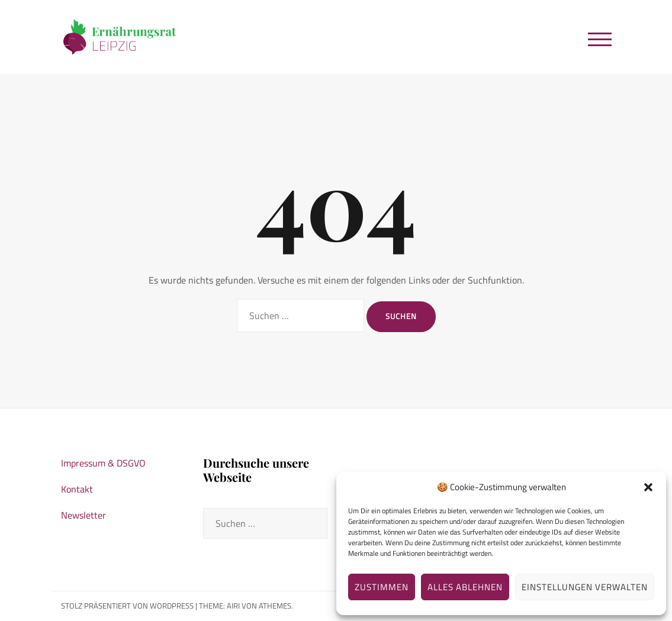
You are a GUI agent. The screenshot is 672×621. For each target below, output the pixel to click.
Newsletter (83, 515)
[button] (648, 487)
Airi (233, 606)
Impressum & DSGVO (103, 463)
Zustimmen (382, 587)
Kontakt (77, 489)
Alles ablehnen (465, 587)
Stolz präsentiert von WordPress (127, 606)
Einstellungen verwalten (585, 587)
